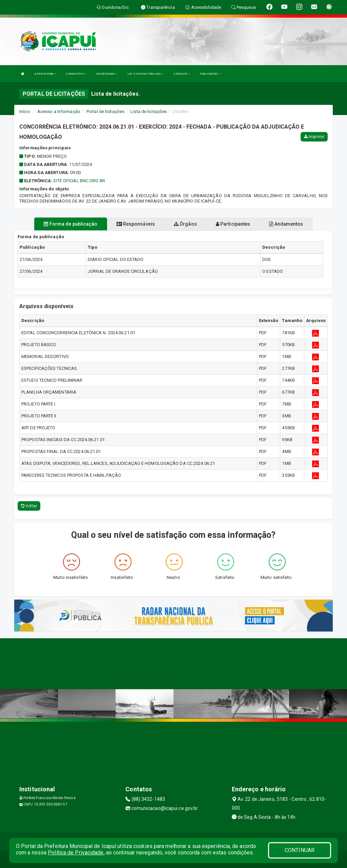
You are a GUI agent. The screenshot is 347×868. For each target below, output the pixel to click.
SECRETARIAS (107, 74)
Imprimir (314, 137)
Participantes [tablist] (233, 224)
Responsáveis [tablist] (136, 224)
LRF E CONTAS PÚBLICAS (145, 74)
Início (25, 111)
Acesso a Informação (59, 111)
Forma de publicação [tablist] (70, 224)
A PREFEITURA (45, 74)
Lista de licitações (149, 111)
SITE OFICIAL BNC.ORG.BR (79, 181)
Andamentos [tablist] (286, 224)
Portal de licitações (105, 111)
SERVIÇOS (182, 74)
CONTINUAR (300, 850)
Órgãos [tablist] (185, 224)
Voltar (29, 506)
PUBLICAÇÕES (210, 74)
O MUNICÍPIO (76, 74)
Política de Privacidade (76, 853)
